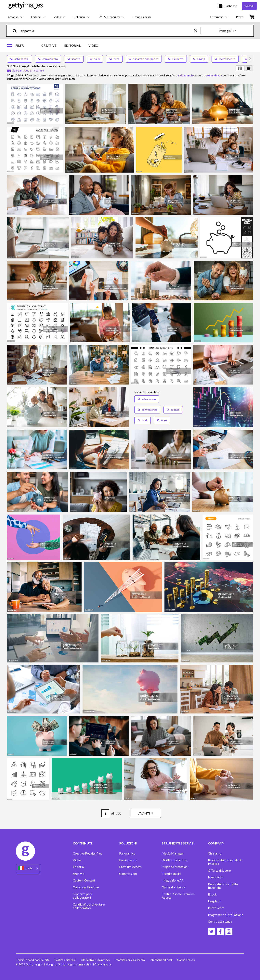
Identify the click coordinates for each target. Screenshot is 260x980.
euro (114, 59)
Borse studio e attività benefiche (223, 886)
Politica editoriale (65, 960)
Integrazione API (173, 880)
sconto (74, 59)
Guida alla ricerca (173, 887)
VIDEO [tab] (93, 45)
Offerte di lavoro (219, 870)
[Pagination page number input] (105, 813)
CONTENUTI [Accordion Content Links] (82, 843)
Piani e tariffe (128, 860)
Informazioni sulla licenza (130, 960)
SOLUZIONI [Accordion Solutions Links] (128, 843)
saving (199, 59)
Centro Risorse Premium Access (178, 896)
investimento (225, 59)
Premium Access (130, 867)
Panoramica (127, 853)
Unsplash (214, 901)
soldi (95, 59)
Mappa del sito (186, 960)
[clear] (197, 31)
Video (77, 860)
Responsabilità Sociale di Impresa (225, 862)
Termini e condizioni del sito (33, 960)
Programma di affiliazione (226, 915)
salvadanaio (19, 59)
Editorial (79, 867)
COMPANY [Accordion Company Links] (216, 843)
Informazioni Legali (161, 960)
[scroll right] (250, 59)
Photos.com (216, 908)
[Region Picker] (28, 868)
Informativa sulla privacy (95, 960)
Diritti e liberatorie (174, 860)
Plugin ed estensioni (175, 867)
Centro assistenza (220, 921)
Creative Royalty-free (88, 853)
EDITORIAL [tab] (72, 45)
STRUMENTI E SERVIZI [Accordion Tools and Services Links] (178, 843)
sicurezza (176, 59)
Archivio (79, 874)
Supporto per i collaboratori (82, 896)
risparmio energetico (144, 59)
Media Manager (173, 853)
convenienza (48, 59)
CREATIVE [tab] (49, 45)
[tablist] (70, 45)
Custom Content (84, 880)
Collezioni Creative (86, 887)
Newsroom (216, 877)
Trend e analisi (171, 874)
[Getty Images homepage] (26, 6)
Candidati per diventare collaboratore (89, 906)
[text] (107, 31)
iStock (212, 894)
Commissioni (128, 874)
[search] (16, 31)
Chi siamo (215, 853)
